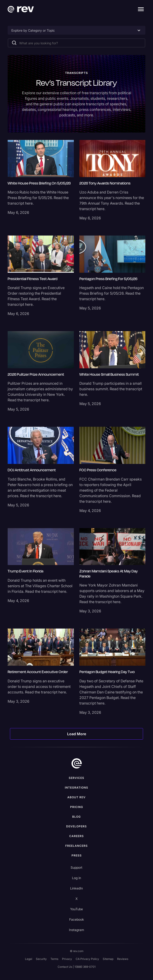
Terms (54, 959)
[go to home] (77, 763)
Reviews (123, 959)
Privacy (67, 959)
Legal (29, 959)
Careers (76, 836)
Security (41, 959)
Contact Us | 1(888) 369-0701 (77, 967)
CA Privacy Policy (87, 959)
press (77, 855)
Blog (76, 817)
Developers (76, 826)
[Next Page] (76, 734)
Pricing (77, 807)
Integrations (76, 788)
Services (76, 778)
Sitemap (108, 959)
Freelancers (76, 846)
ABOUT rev (76, 797)
